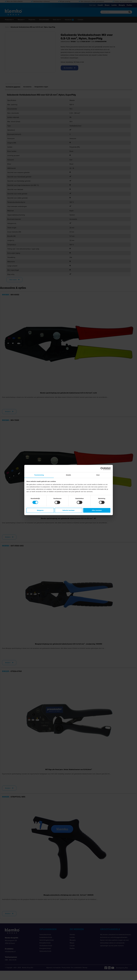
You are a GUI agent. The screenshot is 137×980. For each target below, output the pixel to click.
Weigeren (40, 510)
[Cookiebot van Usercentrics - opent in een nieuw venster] (102, 468)
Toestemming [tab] (39, 475)
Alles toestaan (97, 510)
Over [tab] (98, 475)
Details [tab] (69, 475)
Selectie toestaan (68, 510)
